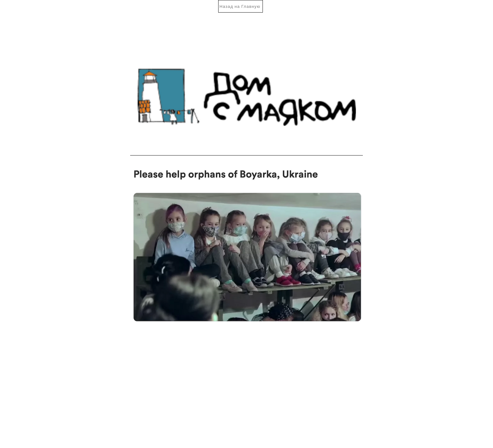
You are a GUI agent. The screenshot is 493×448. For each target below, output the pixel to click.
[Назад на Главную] (241, 6)
